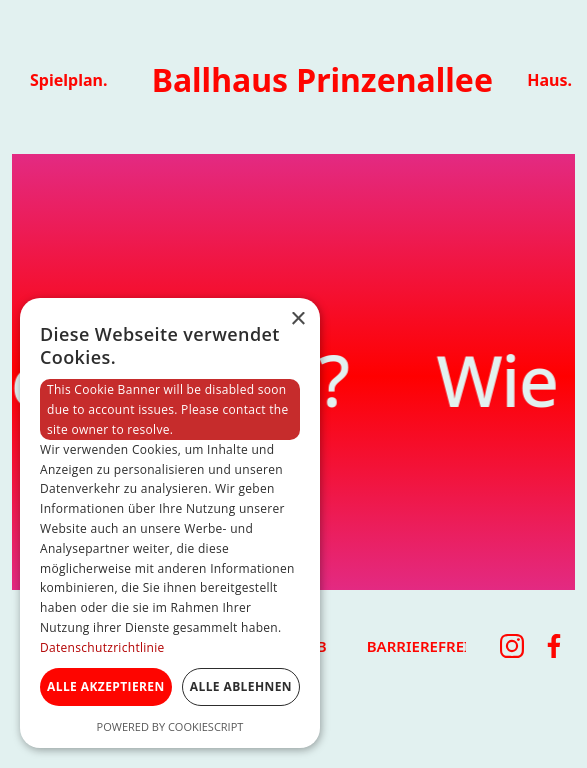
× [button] (297, 319)
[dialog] (170, 523)
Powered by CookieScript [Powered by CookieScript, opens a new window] (170, 726)
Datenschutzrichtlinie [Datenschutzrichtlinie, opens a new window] (102, 647)
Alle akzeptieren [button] (106, 686)
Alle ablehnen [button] (241, 686)
